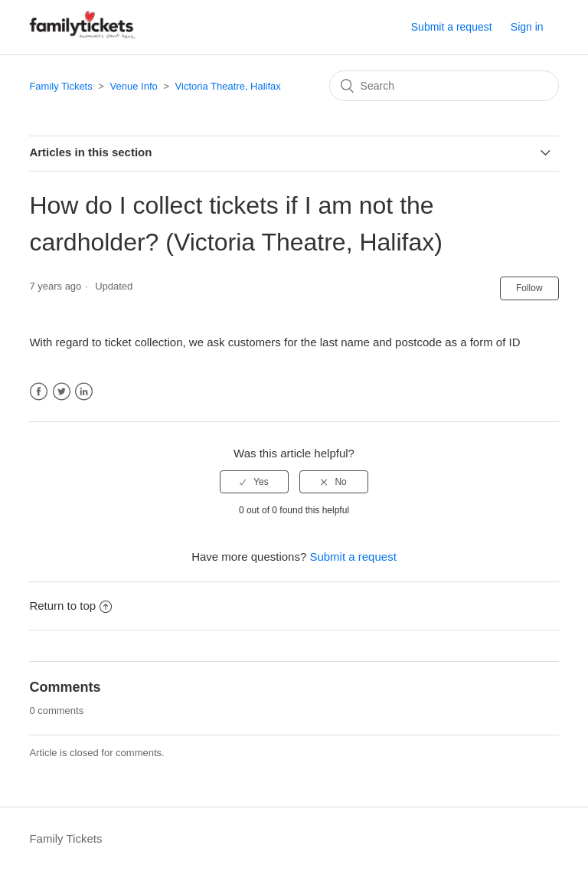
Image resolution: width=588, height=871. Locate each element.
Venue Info (134, 86)
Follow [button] (529, 288)
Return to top (70, 606)
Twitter (62, 392)
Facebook (39, 392)
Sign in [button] (527, 27)
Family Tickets (60, 86)
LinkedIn (84, 392)
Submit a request (452, 27)
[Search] (444, 86)
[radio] (254, 482)
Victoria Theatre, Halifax (228, 86)
